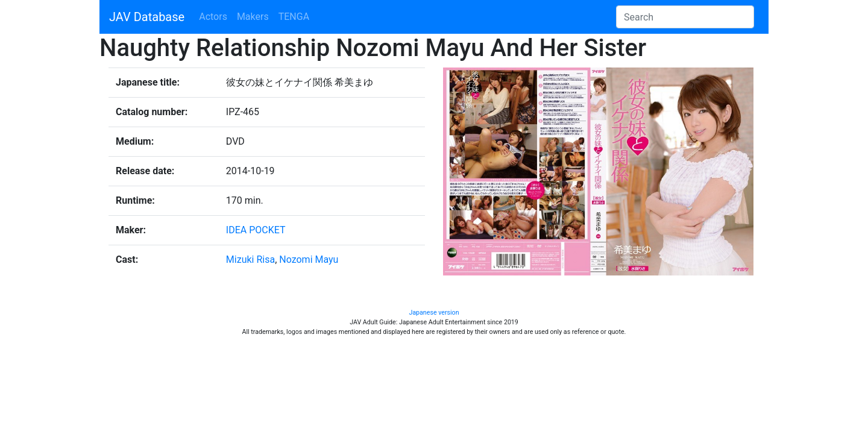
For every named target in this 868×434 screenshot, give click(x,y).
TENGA (294, 17)
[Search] (685, 17)
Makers (253, 17)
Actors (213, 17)
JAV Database (147, 17)
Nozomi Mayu (309, 259)
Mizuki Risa (250, 259)
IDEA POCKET (256, 230)
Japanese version (434, 313)
